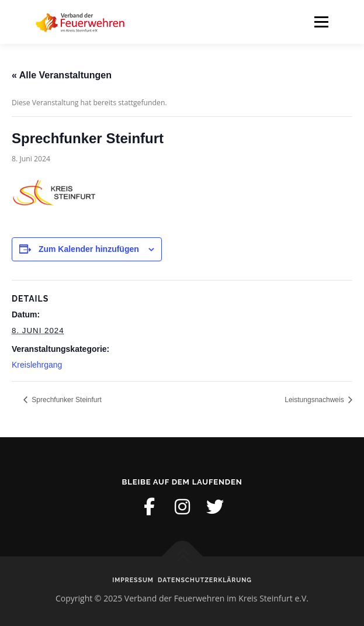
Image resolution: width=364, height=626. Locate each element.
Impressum (133, 580)
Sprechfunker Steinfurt (66, 400)
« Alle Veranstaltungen (62, 75)
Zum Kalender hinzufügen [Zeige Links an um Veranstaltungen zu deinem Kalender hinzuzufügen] (89, 249)
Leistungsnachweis (315, 400)
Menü (320, 22)
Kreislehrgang (37, 365)
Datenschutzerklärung (205, 580)
